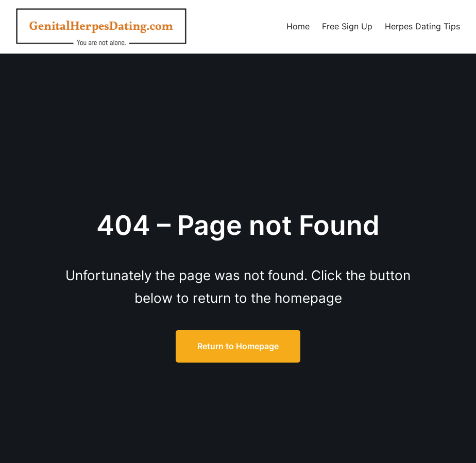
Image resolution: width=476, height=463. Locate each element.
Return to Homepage (238, 346)
